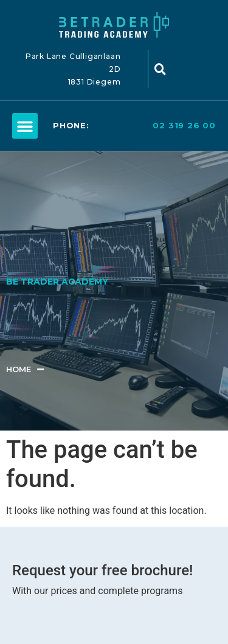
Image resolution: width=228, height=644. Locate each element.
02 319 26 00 (184, 125)
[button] (25, 126)
